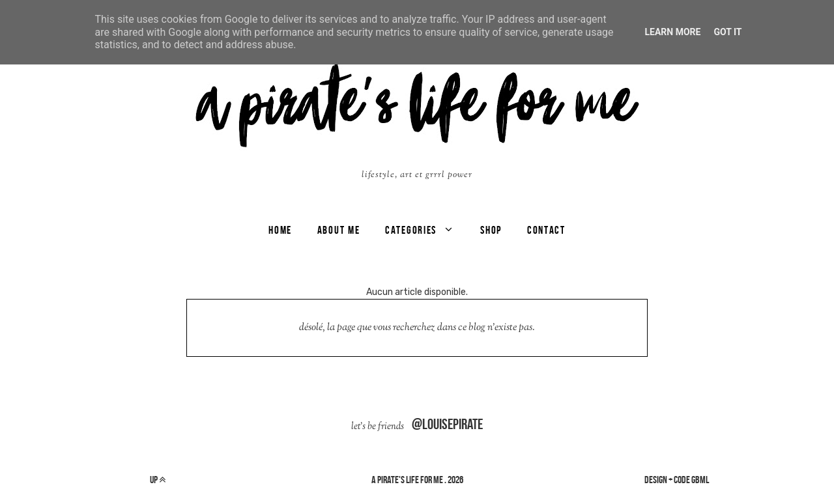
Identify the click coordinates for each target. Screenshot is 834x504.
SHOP (491, 230)
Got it (727, 32)
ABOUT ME (339, 230)
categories (411, 230)
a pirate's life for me (407, 480)
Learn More (672, 32)
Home (280, 230)
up (158, 480)
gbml (700, 480)
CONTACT (546, 230)
